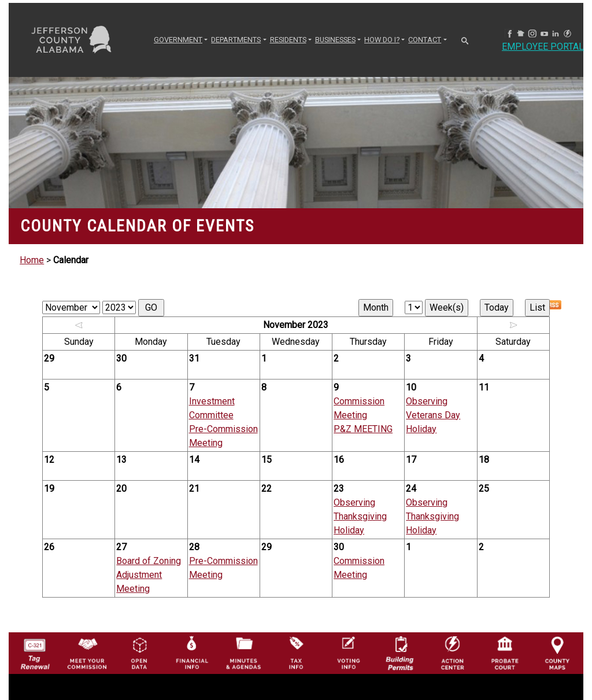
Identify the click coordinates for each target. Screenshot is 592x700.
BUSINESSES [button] (335, 40)
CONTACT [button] (425, 40)
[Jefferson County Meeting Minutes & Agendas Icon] (243, 652)
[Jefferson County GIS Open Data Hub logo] (139, 652)
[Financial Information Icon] (191, 652)
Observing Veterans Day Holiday (433, 415)
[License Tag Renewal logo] (35, 651)
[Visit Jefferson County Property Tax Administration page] (296, 652)
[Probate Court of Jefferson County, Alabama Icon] (505, 652)
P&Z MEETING (363, 429)
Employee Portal (543, 47)
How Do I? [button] (382, 40)
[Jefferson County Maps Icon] (557, 652)
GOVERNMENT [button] (178, 40)
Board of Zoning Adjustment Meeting (149, 575)
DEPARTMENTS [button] (236, 40)
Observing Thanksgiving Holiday (360, 516)
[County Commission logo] (87, 652)
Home (32, 260)
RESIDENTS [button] (288, 40)
